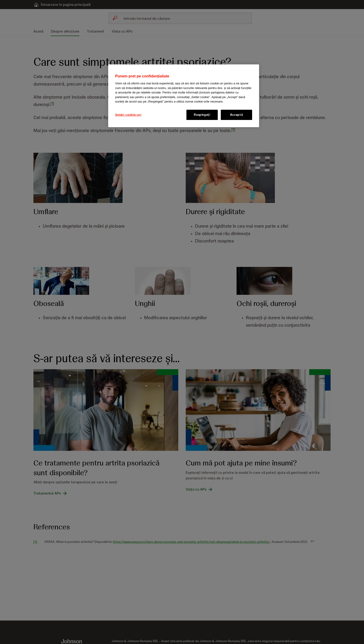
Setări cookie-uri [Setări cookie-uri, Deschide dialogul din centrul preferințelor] (128, 115)
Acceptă (237, 115)
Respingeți (202, 115)
